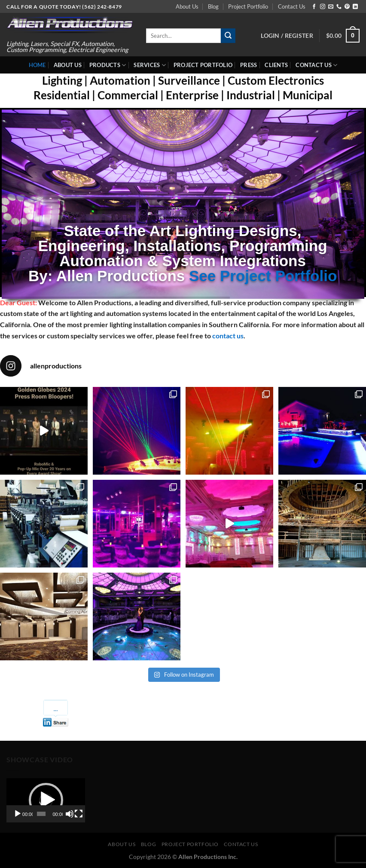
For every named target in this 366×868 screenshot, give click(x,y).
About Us (187, 6)
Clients (276, 65)
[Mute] (70, 814)
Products (108, 65)
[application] (46, 800)
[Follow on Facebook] (314, 7)
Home (37, 65)
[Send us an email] (331, 7)
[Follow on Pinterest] (347, 7)
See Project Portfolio (263, 276)
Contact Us (292, 6)
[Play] (18, 814)
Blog (213, 6)
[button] (46, 800)
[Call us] (339, 7)
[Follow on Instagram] (323, 7)
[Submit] (228, 36)
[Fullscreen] (79, 814)
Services (150, 65)
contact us (228, 336)
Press (249, 65)
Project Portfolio (248, 6)
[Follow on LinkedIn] (355, 7)
